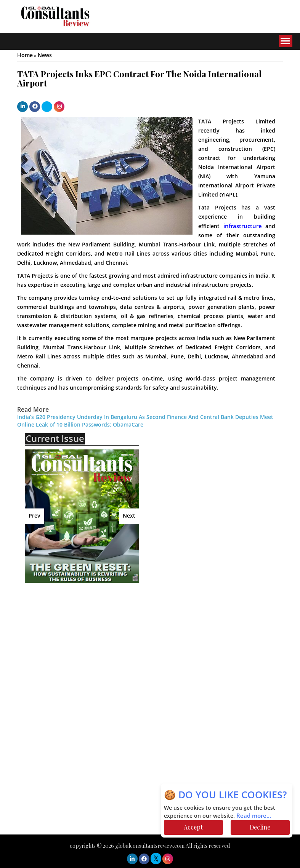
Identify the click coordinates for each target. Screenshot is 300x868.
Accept (193, 827)
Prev (34, 516)
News (45, 55)
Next (129, 516)
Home (25, 55)
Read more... (254, 816)
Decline (260, 827)
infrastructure (243, 226)
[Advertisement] (91, 644)
